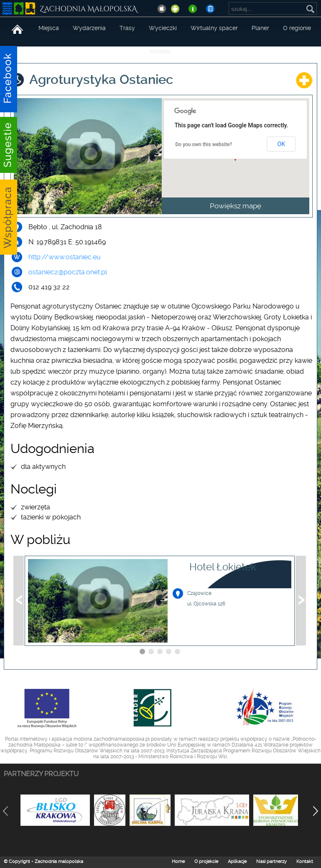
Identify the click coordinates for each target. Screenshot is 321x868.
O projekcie (206, 862)
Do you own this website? (204, 144)
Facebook (9, 79)
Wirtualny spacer (214, 28)
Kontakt (160, 51)
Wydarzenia (89, 28)
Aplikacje (237, 862)
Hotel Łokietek (223, 567)
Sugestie (9, 150)
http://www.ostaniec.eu (65, 257)
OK (281, 144)
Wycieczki (163, 28)
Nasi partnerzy (271, 862)
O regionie (297, 28)
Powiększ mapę (236, 206)
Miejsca (49, 28)
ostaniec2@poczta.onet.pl (68, 272)
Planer (260, 28)
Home (178, 862)
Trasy (127, 28)
